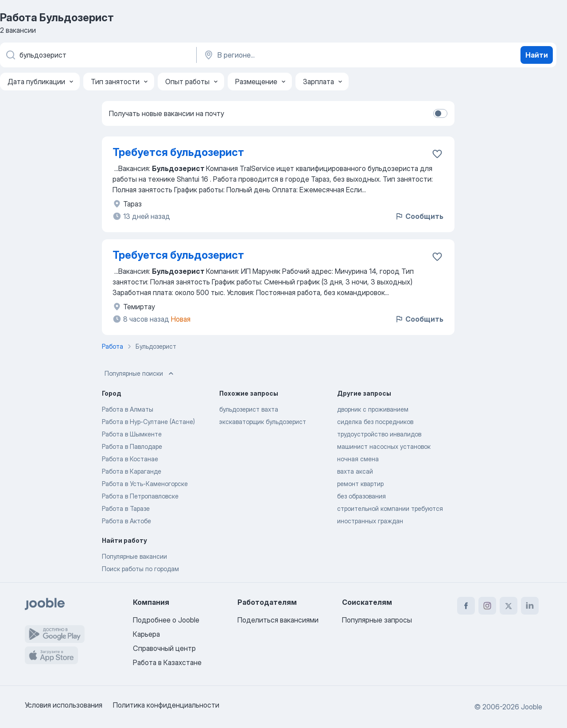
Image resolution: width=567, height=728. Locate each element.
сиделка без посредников (375, 422)
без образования (361, 496)
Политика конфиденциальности (166, 705)
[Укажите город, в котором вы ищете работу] (295, 55)
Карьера (146, 634)
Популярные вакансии (134, 556)
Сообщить (419, 216)
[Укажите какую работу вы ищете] (97, 55)
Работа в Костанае (130, 459)
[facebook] (466, 606)
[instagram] (487, 606)
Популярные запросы (377, 620)
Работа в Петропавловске (140, 496)
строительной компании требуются (390, 508)
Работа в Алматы (128, 409)
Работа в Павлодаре (132, 446)
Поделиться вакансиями (278, 620)
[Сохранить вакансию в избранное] (437, 154)
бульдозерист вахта (249, 409)
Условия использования (64, 705)
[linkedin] (530, 606)
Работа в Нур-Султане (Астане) (148, 422)
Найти (537, 55)
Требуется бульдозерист (178, 152)
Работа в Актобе (126, 521)
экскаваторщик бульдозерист (263, 422)
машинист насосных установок (384, 446)
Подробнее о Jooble (166, 620)
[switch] (440, 113)
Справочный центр (164, 648)
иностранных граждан (370, 521)
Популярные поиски (140, 374)
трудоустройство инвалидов (379, 434)
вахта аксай (355, 471)
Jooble (532, 707)
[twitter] (509, 606)
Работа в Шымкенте (132, 434)
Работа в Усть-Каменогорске (145, 484)
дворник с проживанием (373, 409)
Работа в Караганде (132, 471)
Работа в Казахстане (167, 662)
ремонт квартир (360, 484)
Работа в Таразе (126, 508)
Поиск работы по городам (140, 569)
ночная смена (358, 459)
